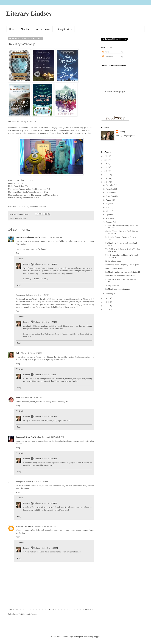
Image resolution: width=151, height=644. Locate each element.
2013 (106, 302)
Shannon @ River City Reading (28, 437)
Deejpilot (80, 637)
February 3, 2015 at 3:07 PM (31, 398)
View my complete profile (126, 136)
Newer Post (13, 609)
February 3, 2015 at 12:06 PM (32, 353)
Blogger (97, 637)
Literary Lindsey (29, 13)
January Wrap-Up (112, 285)
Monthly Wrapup (21, 218)
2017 (106, 175)
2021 (106, 160)
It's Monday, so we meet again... (117, 289)
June (108, 207)
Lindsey (27, 264)
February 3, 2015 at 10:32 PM (46, 417)
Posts (106, 52)
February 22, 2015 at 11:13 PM (46, 548)
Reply (18, 253)
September (110, 196)
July (108, 204)
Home (12, 29)
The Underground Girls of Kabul (44, 195)
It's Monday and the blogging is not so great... (123, 265)
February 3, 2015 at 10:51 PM (46, 503)
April (108, 215)
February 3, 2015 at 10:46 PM (46, 459)
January (109, 294)
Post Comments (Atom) (28, 614)
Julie (18, 353)
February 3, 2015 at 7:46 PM (37, 482)
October (109, 193)
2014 (106, 298)
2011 (106, 309)
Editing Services (64, 29)
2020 (106, 164)
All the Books (43, 29)
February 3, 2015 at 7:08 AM (52, 237)
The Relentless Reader (25, 526)
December (110, 185)
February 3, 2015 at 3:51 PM (53, 437)
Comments (108, 57)
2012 (106, 306)
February (109, 222)
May (108, 211)
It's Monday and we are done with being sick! (123, 272)
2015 (106, 182)
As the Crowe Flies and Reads (28, 237)
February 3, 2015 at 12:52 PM (46, 322)
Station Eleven (33, 198)
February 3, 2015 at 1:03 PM (45, 375)
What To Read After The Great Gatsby (120, 276)
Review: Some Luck (113, 261)
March (109, 218)
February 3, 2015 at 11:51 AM (38, 295)
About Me (26, 29)
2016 (106, 178)
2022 (106, 156)
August (109, 200)
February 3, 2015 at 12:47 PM (46, 264)
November (110, 189)
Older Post (89, 609)
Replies (21, 259)
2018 (106, 171)
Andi (18, 398)
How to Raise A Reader (114, 268)
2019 (106, 167)
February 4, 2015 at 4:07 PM (46, 526)
